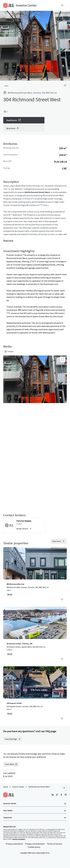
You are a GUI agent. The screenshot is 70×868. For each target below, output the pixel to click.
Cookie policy (34, 847)
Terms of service (54, 844)
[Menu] (62, 5)
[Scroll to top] (64, 788)
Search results (18, 787)
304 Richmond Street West (39, 787)
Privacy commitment (35, 844)
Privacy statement (14, 844)
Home (6, 787)
